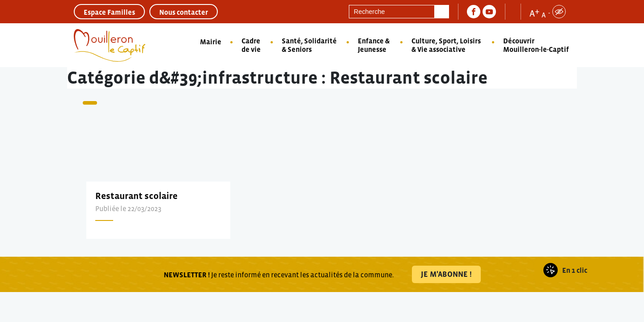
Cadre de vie (251, 45)
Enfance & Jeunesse (374, 45)
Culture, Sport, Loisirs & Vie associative (446, 45)
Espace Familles (109, 12)
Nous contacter (184, 12)
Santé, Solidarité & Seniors (309, 45)
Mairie (211, 42)
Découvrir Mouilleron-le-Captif (536, 45)
